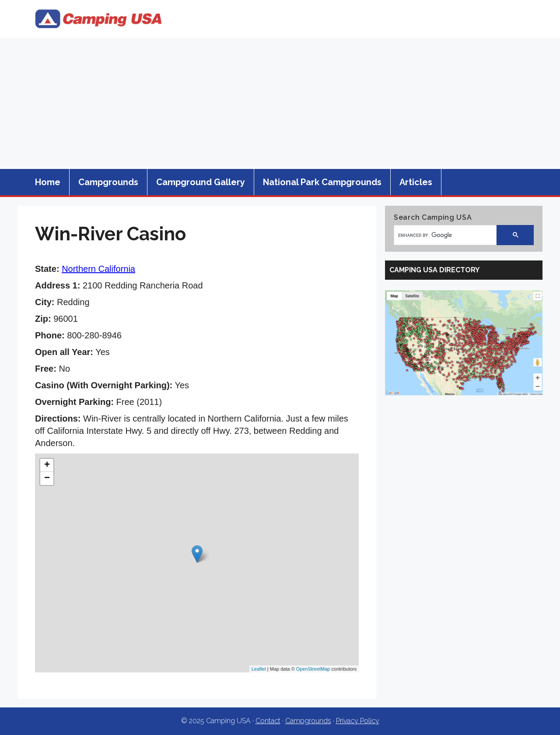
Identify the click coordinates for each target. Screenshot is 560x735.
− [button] (47, 478)
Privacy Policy (358, 721)
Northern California (98, 269)
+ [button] (47, 465)
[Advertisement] (280, 103)
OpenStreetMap (313, 669)
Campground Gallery (201, 182)
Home (48, 182)
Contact (268, 721)
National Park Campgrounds (322, 182)
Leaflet (259, 669)
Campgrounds (108, 182)
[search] (441, 235)
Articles (416, 182)
